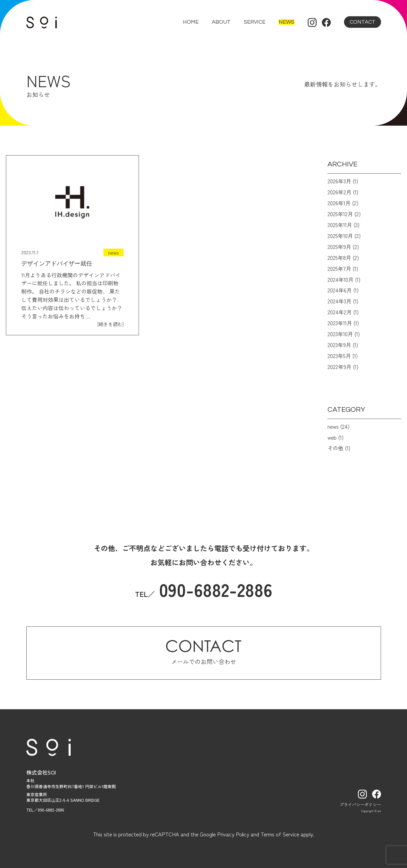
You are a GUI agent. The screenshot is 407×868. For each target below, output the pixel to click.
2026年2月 (339, 192)
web (332, 437)
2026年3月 (339, 181)
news (287, 22)
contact (363, 22)
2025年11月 (340, 225)
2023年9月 (339, 345)
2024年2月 (340, 312)
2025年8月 (339, 258)
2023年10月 (340, 334)
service (255, 22)
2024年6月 (340, 290)
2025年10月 (340, 236)
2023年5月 (339, 356)
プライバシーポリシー (360, 804)
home (191, 22)
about (221, 22)
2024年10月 (340, 279)
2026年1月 (339, 203)
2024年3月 (339, 301)
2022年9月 (339, 367)
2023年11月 (340, 323)
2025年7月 (339, 268)
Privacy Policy (233, 834)
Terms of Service (280, 834)
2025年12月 (340, 214)
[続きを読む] (111, 324)
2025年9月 (339, 247)
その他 (335, 448)
